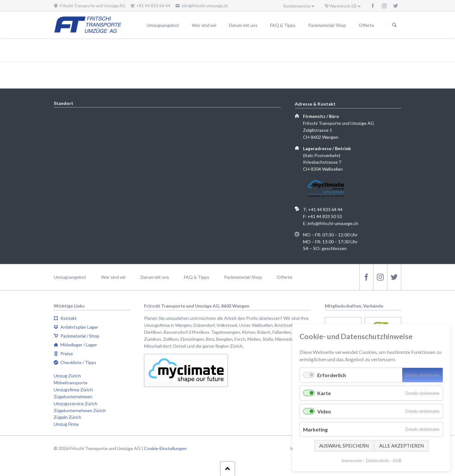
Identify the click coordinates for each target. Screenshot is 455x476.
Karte (324, 393)
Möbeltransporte (71, 383)
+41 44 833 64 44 (325, 209)
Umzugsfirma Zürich (73, 390)
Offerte (285, 277)
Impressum (352, 461)
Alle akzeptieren (401, 446)
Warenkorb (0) (343, 6)
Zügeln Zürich (67, 417)
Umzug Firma (66, 424)
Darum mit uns (155, 277)
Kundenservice (297, 6)
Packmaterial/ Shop (243, 277)
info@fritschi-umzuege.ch (333, 223)
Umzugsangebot (70, 277)
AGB (397, 461)
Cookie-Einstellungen (165, 448)
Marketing (315, 429)
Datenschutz (377, 461)
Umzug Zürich (67, 376)
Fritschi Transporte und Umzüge (328, 51)
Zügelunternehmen (73, 397)
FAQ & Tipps (197, 277)
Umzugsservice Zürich (76, 403)
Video (324, 411)
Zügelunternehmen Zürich (80, 410)
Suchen (394, 25)
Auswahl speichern (344, 446)
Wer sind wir (113, 277)
